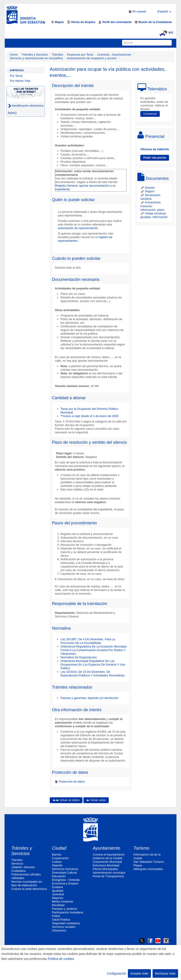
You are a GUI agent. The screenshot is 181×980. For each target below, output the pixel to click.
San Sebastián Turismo (148, 862)
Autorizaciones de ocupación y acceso (92, 58)
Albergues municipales (148, 869)
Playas (138, 865)
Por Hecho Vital (20, 81)
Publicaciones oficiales (26, 874)
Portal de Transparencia (108, 876)
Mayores (58, 898)
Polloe (56, 916)
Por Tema (16, 76)
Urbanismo (59, 930)
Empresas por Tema (80, 55)
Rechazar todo (165, 973)
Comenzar (150, 114)
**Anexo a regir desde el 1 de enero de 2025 (90, 416)
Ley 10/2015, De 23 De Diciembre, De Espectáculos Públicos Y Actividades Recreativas (93, 674)
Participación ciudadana (68, 912)
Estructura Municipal (106, 865)
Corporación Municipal (107, 862)
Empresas (17, 70)
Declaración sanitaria (150, 197)
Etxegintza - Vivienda (66, 880)
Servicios (17, 864)
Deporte (57, 865)
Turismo (141, 848)
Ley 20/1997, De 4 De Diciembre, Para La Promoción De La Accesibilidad (88, 641)
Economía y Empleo (65, 883)
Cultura (57, 862)
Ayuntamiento (106, 848)
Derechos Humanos (65, 869)
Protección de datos (72, 782)
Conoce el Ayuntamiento (109, 855)
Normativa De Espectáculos (79, 657)
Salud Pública (61, 920)
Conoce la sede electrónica (29, 889)
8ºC (165, 33)
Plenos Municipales (105, 869)
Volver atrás (96, 800)
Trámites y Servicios (35, 55)
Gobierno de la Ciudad (107, 858)
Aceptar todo (139, 973)
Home (14, 55)
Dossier (148, 188)
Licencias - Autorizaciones (114, 55)
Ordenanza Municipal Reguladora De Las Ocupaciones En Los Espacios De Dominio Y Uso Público (93, 665)
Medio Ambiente (62, 901)
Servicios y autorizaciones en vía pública (36, 58)
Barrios (57, 855)
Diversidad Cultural (64, 873)
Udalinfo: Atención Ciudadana (23, 869)
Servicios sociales (64, 927)
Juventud (58, 894)
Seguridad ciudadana (66, 923)
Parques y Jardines (65, 909)
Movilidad (58, 905)
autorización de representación (78, 228)
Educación (59, 876)
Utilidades (18, 878)
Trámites (57, 55)
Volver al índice (66, 800)
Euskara (57, 887)
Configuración (116, 973)
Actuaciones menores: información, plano (152, 206)
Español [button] (164, 11)
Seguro (147, 191)
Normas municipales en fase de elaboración (27, 883)
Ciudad (59, 848)
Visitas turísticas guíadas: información (154, 215)
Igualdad (58, 891)
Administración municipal (109, 873)
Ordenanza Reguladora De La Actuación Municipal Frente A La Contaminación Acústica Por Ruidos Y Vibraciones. (94, 650)
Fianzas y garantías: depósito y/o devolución (90, 698)
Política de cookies (61, 959)
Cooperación (60, 858)
